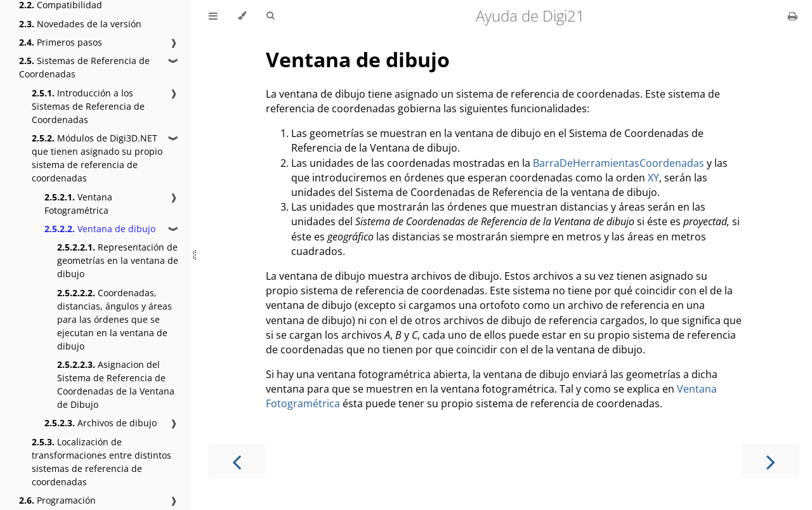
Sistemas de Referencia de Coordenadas (84, 67)
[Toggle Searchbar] (270, 16)
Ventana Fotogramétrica (78, 204)
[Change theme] (242, 16)
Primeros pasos (61, 42)
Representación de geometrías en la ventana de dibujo (118, 260)
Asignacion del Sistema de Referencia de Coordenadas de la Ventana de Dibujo (116, 384)
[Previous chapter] (237, 461)
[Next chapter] (771, 461)
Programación (57, 500)
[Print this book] (793, 16)
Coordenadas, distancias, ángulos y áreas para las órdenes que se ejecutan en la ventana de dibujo (115, 319)
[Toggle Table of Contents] (213, 16)
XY (653, 178)
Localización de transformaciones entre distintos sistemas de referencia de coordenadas (101, 462)
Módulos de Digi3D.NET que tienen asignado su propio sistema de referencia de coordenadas (97, 158)
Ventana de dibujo (100, 229)
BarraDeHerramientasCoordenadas (619, 163)
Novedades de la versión (80, 24)
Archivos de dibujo (101, 423)
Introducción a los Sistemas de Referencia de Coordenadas (88, 106)
